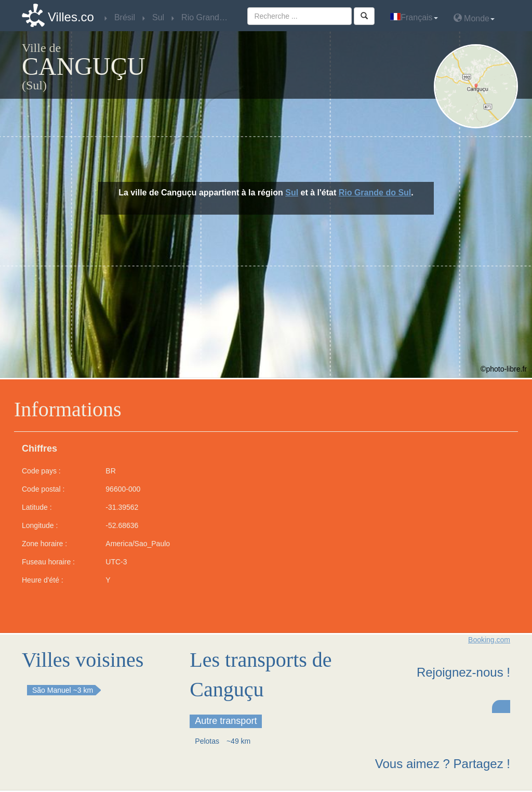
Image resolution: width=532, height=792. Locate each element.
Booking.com (489, 640)
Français (414, 17)
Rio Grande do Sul (375, 193)
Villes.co (71, 17)
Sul (292, 193)
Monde (474, 18)
